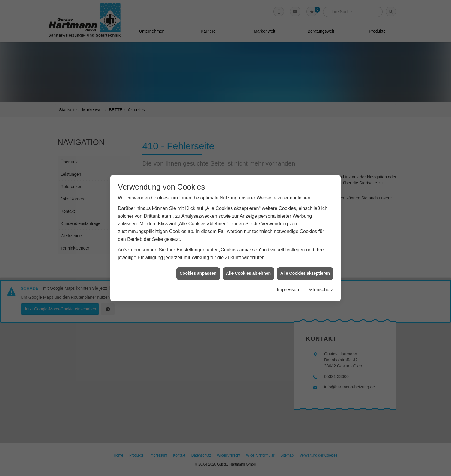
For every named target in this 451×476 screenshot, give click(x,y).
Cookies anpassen (198, 264)
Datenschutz (320, 280)
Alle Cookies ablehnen (248, 264)
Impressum (289, 280)
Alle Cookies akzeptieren (305, 264)
